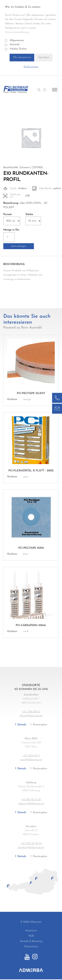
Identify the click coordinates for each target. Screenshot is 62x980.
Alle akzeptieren (22, 57)
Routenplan (40, 725)
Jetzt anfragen (19, 246)
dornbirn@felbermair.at (31, 847)
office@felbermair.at (31, 716)
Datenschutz (31, 947)
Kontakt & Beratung (31, 941)
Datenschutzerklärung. (17, 32)
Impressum (31, 931)
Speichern (44, 57)
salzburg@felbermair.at (31, 804)
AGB (31, 936)
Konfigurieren (31, 67)
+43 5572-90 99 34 (31, 843)
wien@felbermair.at (31, 760)
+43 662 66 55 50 (31, 800)
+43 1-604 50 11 (31, 756)
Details (21, 725)
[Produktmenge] (9, 237)
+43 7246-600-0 (31, 712)
